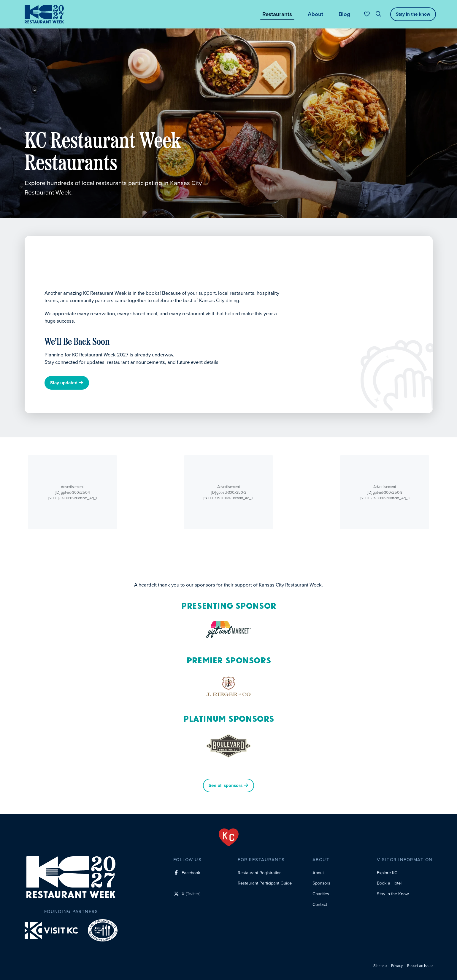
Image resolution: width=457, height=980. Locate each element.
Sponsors (321, 883)
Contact (320, 904)
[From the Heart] (229, 837)
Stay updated (67, 383)
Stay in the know (413, 14)
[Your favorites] (367, 14)
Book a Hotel (389, 883)
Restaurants (277, 14)
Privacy (397, 966)
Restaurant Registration (260, 873)
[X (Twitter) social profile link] (187, 895)
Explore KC (387, 873)
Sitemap (380, 966)
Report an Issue (420, 966)
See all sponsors (228, 786)
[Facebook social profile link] (187, 873)
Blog (344, 14)
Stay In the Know (393, 894)
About (315, 14)
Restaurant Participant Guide (265, 883)
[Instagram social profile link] (187, 884)
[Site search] (378, 14)
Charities (321, 894)
